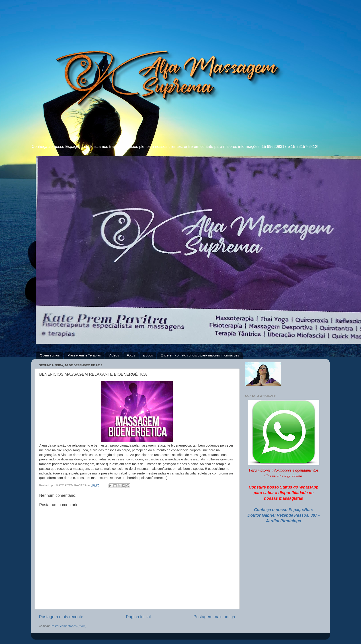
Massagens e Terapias (84, 355)
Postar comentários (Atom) (69, 626)
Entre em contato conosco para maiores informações (200, 355)
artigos (148, 355)
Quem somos (50, 355)
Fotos (131, 355)
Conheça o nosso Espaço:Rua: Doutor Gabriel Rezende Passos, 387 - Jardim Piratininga (283, 515)
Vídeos (114, 355)
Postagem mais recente (61, 617)
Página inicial (138, 617)
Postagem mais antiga (214, 617)
